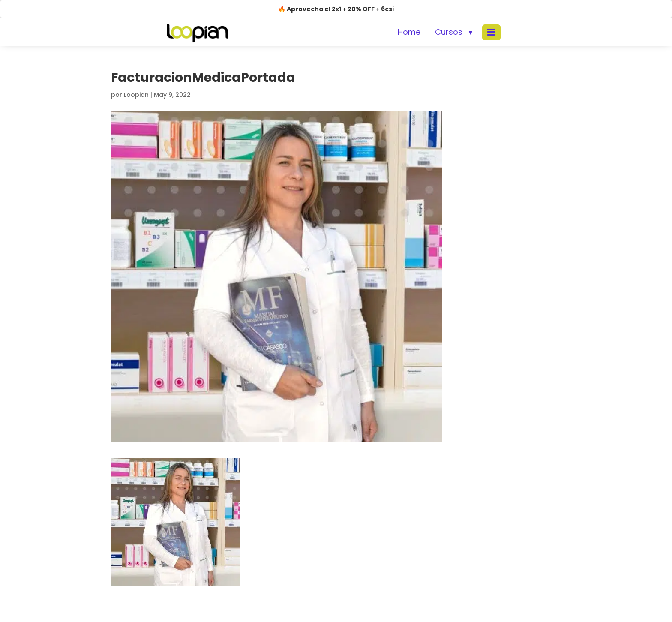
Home (409, 32)
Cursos (449, 32)
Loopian (136, 95)
